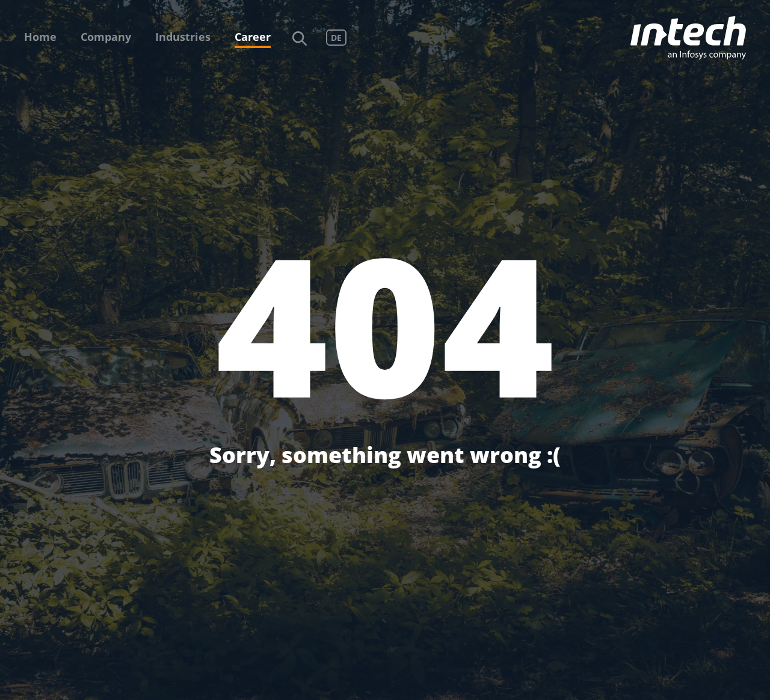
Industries (183, 37)
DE (336, 38)
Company (106, 37)
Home (40, 37)
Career (253, 37)
